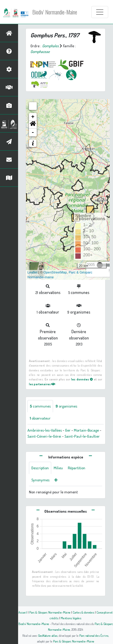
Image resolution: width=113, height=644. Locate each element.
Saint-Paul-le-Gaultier (82, 436)
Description (40, 468)
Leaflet (32, 272)
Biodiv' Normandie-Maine (55, 12)
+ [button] (33, 117)
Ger (68, 430)
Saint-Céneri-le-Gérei (44, 436)
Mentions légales (71, 618)
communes (40, 406)
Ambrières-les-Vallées (45, 430)
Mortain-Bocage (86, 430)
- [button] (33, 133)
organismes (66, 406)
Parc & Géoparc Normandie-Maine (50, 612)
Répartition (77, 468)
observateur (40, 418)
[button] (33, 125)
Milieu (58, 468)
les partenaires (42, 384)
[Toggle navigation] (100, 12)
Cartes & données (83, 612)
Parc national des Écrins (94, 635)
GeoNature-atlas (48, 635)
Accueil (23, 612)
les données (82, 379)
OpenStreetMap (55, 272)
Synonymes (40, 480)
